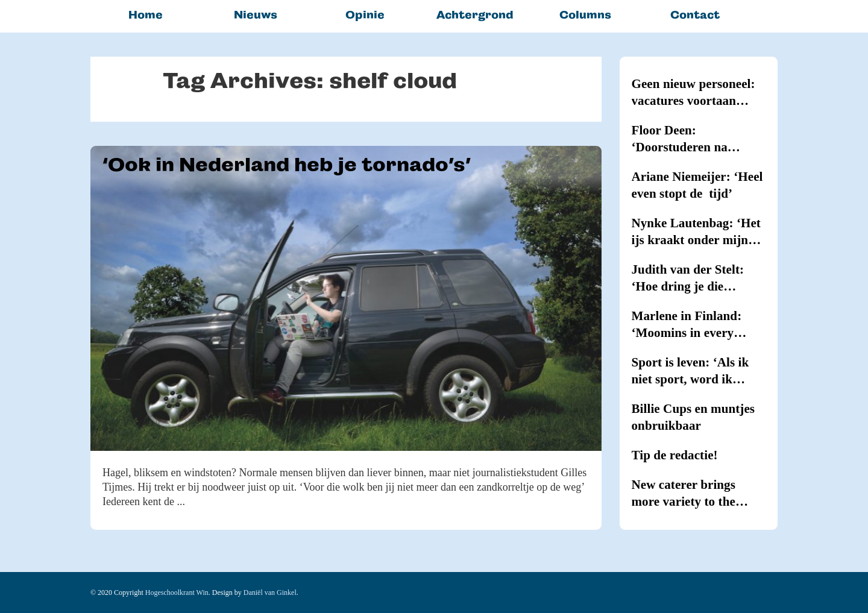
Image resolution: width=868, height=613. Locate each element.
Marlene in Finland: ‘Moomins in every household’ (687, 325)
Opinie (365, 15)
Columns (585, 15)
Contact (695, 15)
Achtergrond (475, 15)
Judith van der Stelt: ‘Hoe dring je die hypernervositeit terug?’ (698, 278)
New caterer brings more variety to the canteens (684, 494)
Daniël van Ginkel (270, 593)
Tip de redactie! (675, 455)
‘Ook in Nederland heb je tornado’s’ (287, 165)
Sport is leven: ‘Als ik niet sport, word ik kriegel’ (690, 371)
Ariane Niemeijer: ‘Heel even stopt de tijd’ (697, 185)
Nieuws (256, 15)
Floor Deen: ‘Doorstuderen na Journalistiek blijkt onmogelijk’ (684, 139)
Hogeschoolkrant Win (177, 593)
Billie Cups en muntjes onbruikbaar (693, 417)
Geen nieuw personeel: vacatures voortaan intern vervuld (693, 93)
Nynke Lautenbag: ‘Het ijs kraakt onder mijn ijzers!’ (696, 232)
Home (146, 15)
